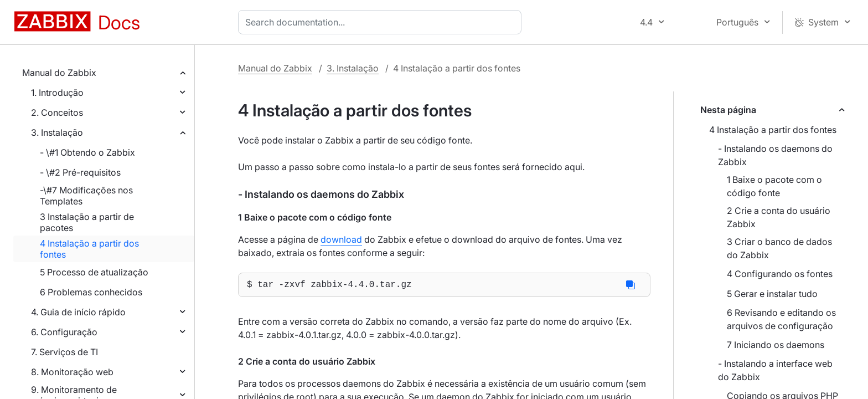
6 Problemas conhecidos (91, 292)
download (341, 239)
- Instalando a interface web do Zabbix (775, 370)
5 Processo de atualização (94, 272)
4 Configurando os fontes (780, 274)
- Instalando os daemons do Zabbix (775, 155)
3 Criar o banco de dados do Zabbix (779, 248)
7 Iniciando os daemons (776, 345)
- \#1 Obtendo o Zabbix (87, 152)
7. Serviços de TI (64, 352)
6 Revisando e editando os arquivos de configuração (781, 319)
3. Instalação (57, 132)
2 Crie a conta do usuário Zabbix (779, 217)
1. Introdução (57, 93)
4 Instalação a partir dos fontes (89, 249)
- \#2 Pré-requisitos (80, 172)
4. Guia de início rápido (78, 312)
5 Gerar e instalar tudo (772, 294)
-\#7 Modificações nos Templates (86, 196)
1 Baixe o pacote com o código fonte (774, 186)
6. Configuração (64, 332)
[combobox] (382, 22)
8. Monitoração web (72, 372)
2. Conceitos (57, 112)
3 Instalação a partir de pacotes (87, 222)
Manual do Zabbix (59, 73)
